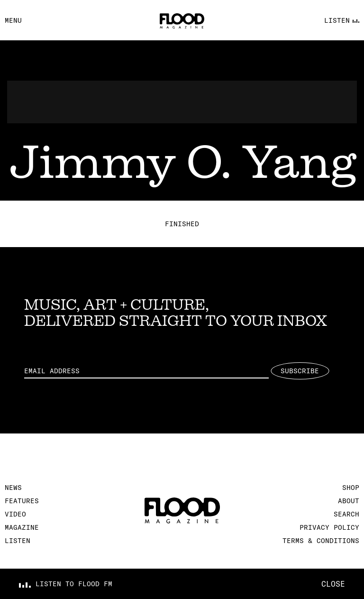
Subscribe (300, 371)
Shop (351, 488)
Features (22, 501)
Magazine (22, 527)
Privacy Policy (329, 527)
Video (15, 514)
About (349, 501)
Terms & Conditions (321, 541)
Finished (182, 224)
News (13, 488)
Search (346, 514)
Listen (18, 541)
